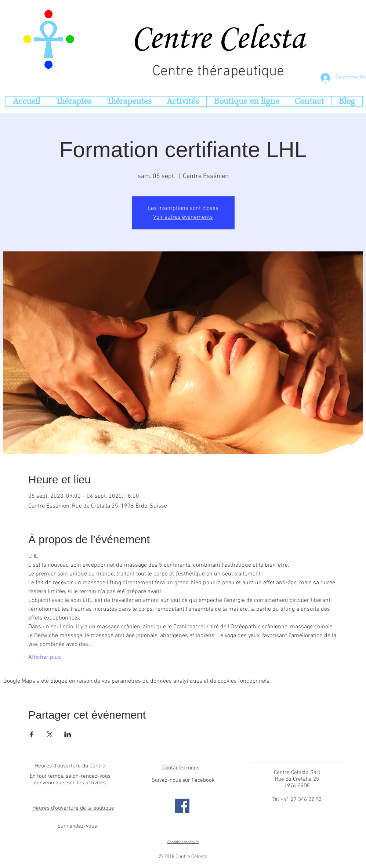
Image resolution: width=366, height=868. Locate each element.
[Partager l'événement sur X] (50, 734)
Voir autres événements (183, 217)
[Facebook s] (182, 806)
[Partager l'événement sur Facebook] (32, 734)
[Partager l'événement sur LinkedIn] (68, 734)
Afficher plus (45, 657)
